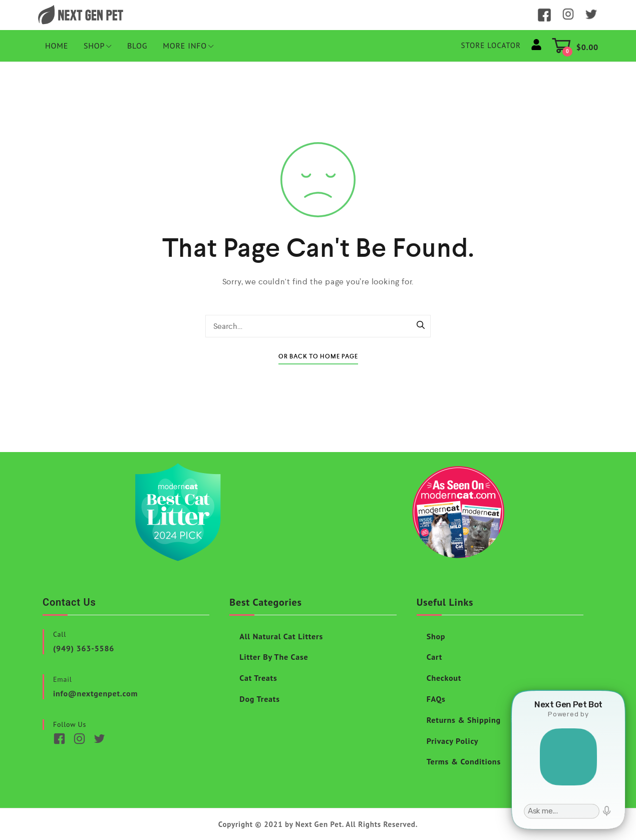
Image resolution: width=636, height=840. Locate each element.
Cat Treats (258, 678)
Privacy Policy (453, 741)
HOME (57, 46)
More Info (188, 46)
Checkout (444, 678)
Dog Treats (259, 699)
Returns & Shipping (464, 720)
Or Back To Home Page (318, 357)
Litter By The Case (274, 657)
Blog (137, 46)
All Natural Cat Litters (281, 636)
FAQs (436, 699)
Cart (435, 657)
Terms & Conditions (464, 761)
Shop (98, 46)
